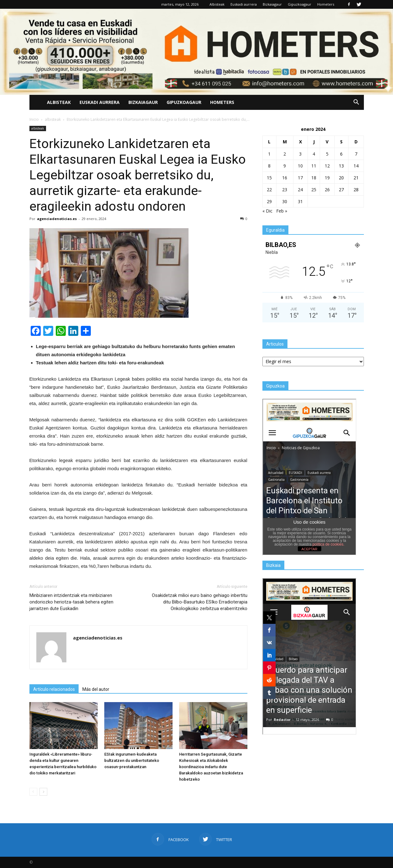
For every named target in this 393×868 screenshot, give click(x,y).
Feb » (282, 211)
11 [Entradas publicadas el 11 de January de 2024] (314, 166)
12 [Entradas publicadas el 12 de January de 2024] (327, 166)
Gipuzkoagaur (300, 4)
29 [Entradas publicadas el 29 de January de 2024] (269, 201)
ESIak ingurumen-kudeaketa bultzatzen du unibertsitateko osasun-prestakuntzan (132, 760)
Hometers (326, 4)
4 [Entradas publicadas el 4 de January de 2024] (314, 154)
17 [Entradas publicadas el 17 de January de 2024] (300, 178)
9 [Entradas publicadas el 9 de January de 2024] (285, 166)
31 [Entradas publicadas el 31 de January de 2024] (300, 201)
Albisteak (217, 4)
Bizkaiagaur (272, 4)
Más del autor (96, 689)
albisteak (38, 128)
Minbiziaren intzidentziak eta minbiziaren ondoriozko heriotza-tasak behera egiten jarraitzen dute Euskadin (71, 602)
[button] (356, 102)
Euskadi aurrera (244, 4)
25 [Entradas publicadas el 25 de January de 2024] (314, 190)
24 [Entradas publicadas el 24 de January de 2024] (300, 190)
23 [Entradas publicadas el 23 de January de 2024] (285, 190)
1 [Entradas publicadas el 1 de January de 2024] (269, 154)
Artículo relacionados (54, 689)
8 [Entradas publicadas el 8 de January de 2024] (269, 166)
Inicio (34, 119)
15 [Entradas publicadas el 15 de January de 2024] (269, 178)
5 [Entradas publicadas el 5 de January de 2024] (327, 154)
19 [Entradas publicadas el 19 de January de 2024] (327, 178)
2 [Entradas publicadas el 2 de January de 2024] (285, 154)
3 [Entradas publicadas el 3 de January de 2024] (300, 154)
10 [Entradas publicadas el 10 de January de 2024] (300, 166)
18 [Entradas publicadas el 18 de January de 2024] (314, 178)
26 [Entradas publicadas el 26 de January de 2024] (327, 190)
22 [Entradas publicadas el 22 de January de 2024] (269, 190)
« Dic (267, 211)
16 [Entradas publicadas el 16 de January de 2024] (285, 178)
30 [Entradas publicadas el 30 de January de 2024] (285, 201)
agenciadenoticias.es (57, 219)
